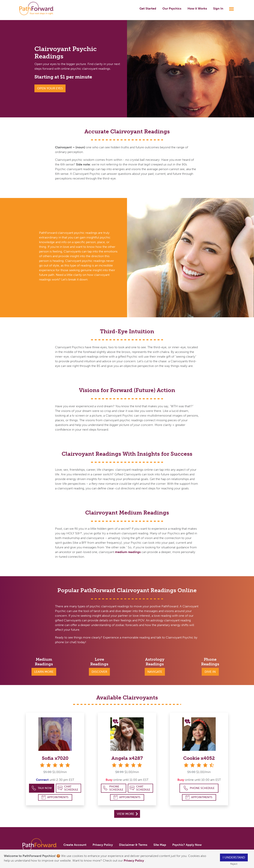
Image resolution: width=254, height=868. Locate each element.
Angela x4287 (127, 758)
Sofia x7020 (55, 758)
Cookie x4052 (199, 758)
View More (127, 814)
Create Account (75, 845)
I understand (234, 857)
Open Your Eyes (50, 88)
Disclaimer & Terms (133, 845)
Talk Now (42, 788)
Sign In (218, 8)
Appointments (55, 797)
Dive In (210, 672)
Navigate (155, 672)
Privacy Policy (134, 861)
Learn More (44, 672)
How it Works (197, 8)
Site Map (160, 845)
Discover (99, 672)
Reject (234, 864)
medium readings (128, 552)
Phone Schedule (113, 788)
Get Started (148, 8)
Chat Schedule (68, 788)
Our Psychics (172, 8)
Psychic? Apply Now (187, 845)
